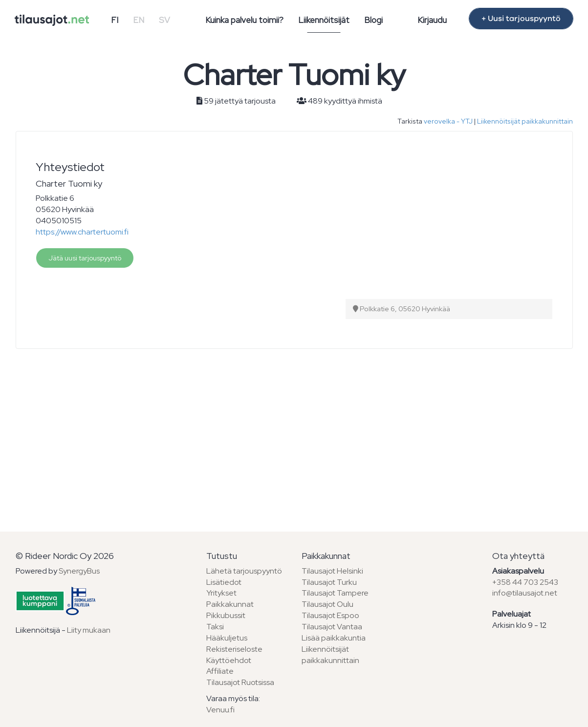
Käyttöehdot (229, 660)
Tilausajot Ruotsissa (240, 682)
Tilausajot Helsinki (332, 571)
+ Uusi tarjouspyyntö (521, 19)
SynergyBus (79, 571)
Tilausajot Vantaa (332, 627)
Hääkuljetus (227, 638)
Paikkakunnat (230, 604)
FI (115, 20)
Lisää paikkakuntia (334, 638)
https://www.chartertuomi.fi (82, 232)
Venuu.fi (220, 710)
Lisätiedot (224, 582)
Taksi (215, 627)
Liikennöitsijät (324, 20)
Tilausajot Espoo (330, 615)
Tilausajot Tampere (335, 593)
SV (164, 20)
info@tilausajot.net (525, 593)
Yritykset (221, 593)
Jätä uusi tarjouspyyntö (85, 258)
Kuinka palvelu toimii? (244, 20)
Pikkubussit (226, 615)
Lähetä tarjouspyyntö (244, 571)
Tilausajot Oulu (327, 604)
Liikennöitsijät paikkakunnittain (525, 121)
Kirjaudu (432, 20)
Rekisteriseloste (234, 649)
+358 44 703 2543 (525, 582)
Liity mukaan (89, 630)
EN (139, 20)
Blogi (373, 20)
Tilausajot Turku (329, 582)
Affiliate (220, 671)
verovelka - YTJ (448, 121)
